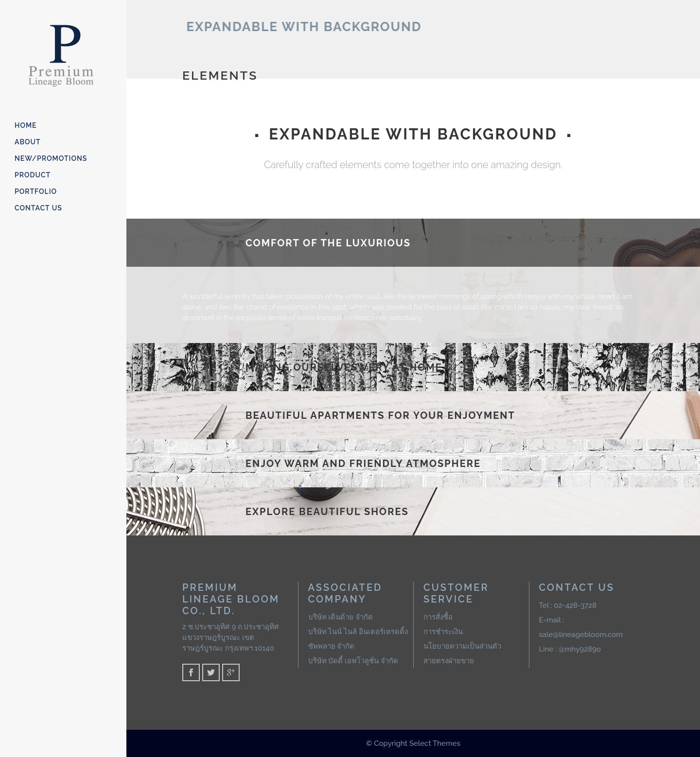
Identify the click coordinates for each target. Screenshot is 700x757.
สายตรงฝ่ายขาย (449, 661)
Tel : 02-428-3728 (568, 605)
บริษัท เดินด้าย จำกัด (341, 617)
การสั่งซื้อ (438, 617)
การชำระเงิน (443, 632)
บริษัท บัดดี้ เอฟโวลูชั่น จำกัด (353, 661)
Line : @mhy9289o (570, 649)
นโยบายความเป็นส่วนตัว (462, 646)
